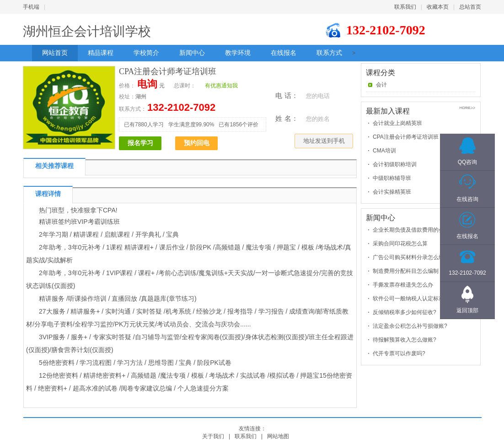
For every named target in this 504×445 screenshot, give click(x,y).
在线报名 (284, 53)
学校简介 (146, 53)
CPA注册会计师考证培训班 (406, 137)
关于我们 (213, 436)
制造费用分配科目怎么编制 (406, 271)
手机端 (31, 7)
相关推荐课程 (54, 166)
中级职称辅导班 (392, 178)
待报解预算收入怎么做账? (405, 340)
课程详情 (48, 194)
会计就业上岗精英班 (397, 123)
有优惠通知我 (221, 86)
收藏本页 (438, 7)
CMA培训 (384, 151)
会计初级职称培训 (395, 164)
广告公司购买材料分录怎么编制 (411, 257)
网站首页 (55, 53)
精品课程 (101, 53)
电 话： (287, 95)
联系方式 (329, 53)
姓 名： (287, 118)
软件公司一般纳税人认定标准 (408, 298)
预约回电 (197, 143)
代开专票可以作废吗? (399, 353)
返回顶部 (467, 310)
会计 (381, 85)
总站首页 (470, 7)
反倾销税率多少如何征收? (405, 312)
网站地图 (278, 436)
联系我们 (405, 7)
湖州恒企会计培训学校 (87, 31)
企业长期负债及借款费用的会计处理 (417, 230)
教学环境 (238, 53)
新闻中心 (192, 53)
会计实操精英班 (392, 192)
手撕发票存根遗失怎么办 (403, 285)
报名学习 (140, 143)
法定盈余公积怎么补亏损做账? (410, 326)
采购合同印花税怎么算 (400, 244)
